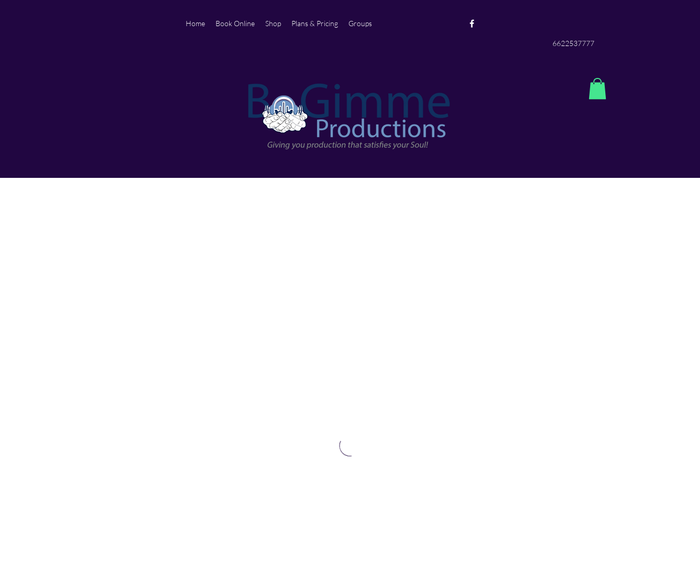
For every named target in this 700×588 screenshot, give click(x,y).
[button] (597, 89)
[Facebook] (472, 24)
